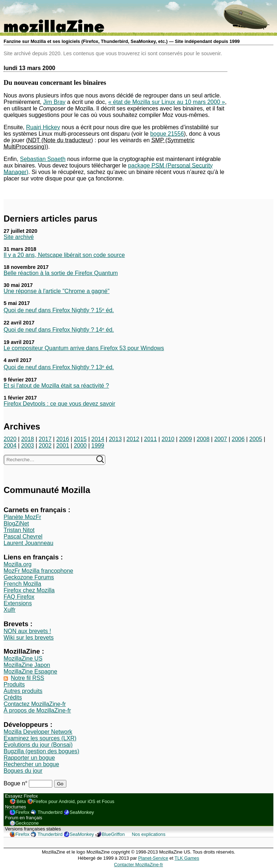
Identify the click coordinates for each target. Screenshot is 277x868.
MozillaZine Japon (27, 665)
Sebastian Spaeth (43, 159)
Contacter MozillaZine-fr (138, 865)
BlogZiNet (16, 524)
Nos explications (148, 834)
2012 (133, 439)
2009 (186, 439)
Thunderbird (50, 812)
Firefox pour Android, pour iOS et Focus (74, 801)
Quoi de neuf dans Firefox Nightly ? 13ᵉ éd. (59, 367)
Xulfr (10, 610)
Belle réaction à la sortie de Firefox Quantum (61, 273)
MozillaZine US (23, 658)
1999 (98, 446)
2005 (256, 439)
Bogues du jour (23, 771)
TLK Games (187, 858)
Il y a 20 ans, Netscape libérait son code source (64, 255)
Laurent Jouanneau (28, 543)
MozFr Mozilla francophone (38, 571)
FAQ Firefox (19, 597)
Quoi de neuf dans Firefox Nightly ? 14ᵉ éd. (59, 330)
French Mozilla (22, 584)
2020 (10, 439)
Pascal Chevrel (23, 536)
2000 (80, 446)
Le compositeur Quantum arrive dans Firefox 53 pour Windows (84, 348)
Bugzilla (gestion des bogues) (41, 751)
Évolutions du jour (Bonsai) (38, 745)
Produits (14, 684)
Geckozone (27, 823)
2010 (168, 439)
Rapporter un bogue (29, 758)
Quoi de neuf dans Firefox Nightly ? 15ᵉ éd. (59, 310)
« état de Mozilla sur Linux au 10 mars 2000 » (167, 102)
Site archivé (19, 237)
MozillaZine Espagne (30, 671)
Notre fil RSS (27, 678)
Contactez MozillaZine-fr (35, 704)
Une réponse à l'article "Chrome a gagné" (57, 291)
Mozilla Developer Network (38, 732)
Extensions (18, 603)
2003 (28, 446)
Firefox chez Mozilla (29, 590)
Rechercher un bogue (31, 764)
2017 (45, 439)
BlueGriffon (113, 834)
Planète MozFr (22, 517)
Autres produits (23, 691)
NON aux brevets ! (27, 631)
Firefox (23, 812)
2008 (203, 439)
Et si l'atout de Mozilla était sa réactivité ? (56, 386)
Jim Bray (54, 102)
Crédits (13, 697)
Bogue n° (16, 783)
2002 (45, 446)
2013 (115, 439)
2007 (221, 439)
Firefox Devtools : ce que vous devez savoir (59, 404)
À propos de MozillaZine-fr (37, 710)
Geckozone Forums (29, 577)
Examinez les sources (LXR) (40, 738)
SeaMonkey (82, 812)
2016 (63, 439)
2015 (80, 439)
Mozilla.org (17, 564)
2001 (63, 446)
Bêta (21, 801)
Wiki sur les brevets (29, 638)
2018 (28, 439)
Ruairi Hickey (43, 127)
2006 (238, 439)
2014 (98, 439)
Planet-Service (153, 858)
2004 (10, 446)
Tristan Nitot (19, 530)
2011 (150, 439)
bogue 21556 (167, 134)
